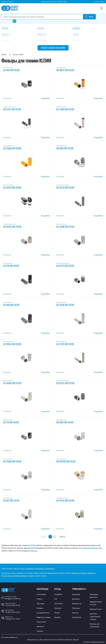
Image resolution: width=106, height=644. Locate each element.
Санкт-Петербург (27, 569)
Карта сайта (41, 621)
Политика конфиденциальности (94, 641)
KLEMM (31, 545)
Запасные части (96, 609)
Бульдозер (76, 594)
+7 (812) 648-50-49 (13, 605)
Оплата (40, 599)
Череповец (75, 573)
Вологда (84, 573)
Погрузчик (76, 608)
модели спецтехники (53, 48)
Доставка (40, 603)
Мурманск (92, 573)
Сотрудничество (43, 612)
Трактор (75, 612)
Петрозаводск (7, 576)
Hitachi (57, 612)
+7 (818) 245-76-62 (13, 619)
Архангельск (50, 569)
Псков (31, 576)
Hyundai (57, 617)
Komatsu (58, 608)
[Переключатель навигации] (102, 8)
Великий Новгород (21, 576)
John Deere (58, 603)
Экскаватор (76, 617)
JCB (56, 599)
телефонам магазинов (90, 548)
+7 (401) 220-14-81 (13, 612)
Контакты (40, 626)
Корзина (40, 630)
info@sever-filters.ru (8, 2)
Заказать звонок (99, 2)
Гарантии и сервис (44, 617)
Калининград (39, 569)
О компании (41, 594)
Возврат (40, 608)
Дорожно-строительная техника (95, 616)
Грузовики (76, 599)
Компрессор (77, 603)
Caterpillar (58, 594)
